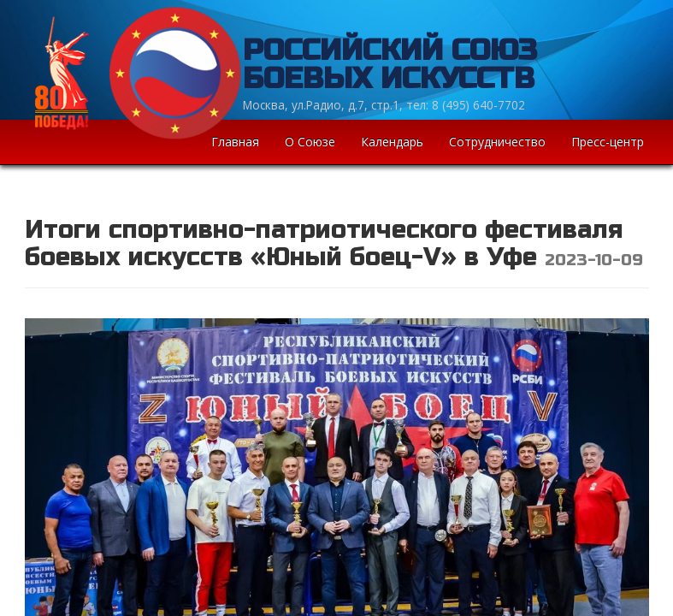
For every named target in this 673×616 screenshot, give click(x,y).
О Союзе (310, 142)
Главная (235, 142)
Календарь (392, 142)
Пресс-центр (608, 142)
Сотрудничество (497, 142)
